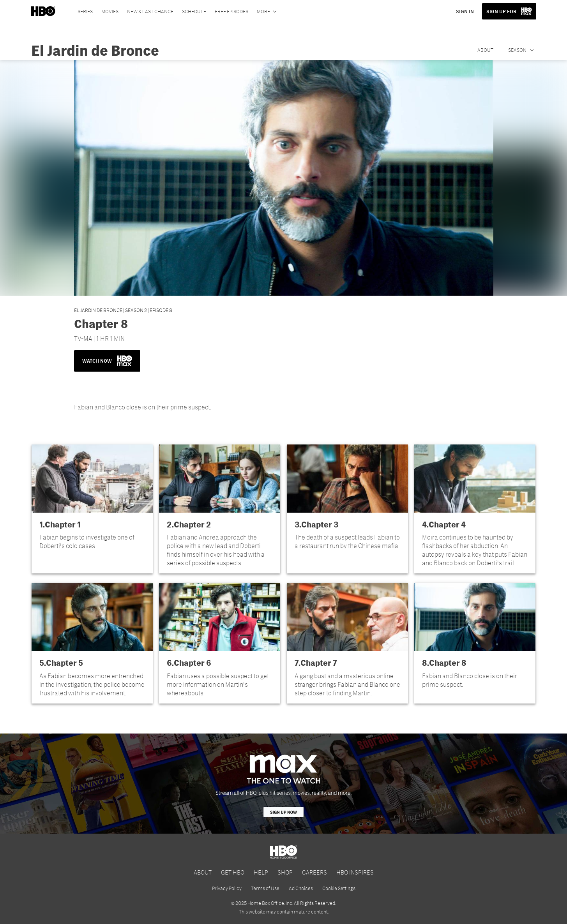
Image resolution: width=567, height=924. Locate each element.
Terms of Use (265, 888)
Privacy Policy (227, 888)
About (485, 50)
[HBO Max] (283, 784)
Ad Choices (301, 888)
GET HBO (233, 872)
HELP (261, 872)
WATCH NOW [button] (107, 361)
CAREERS (314, 872)
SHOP (285, 872)
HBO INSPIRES (355, 872)
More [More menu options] (263, 11)
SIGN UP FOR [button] (501, 11)
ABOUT (203, 872)
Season (518, 50)
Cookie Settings (339, 888)
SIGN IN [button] (465, 11)
